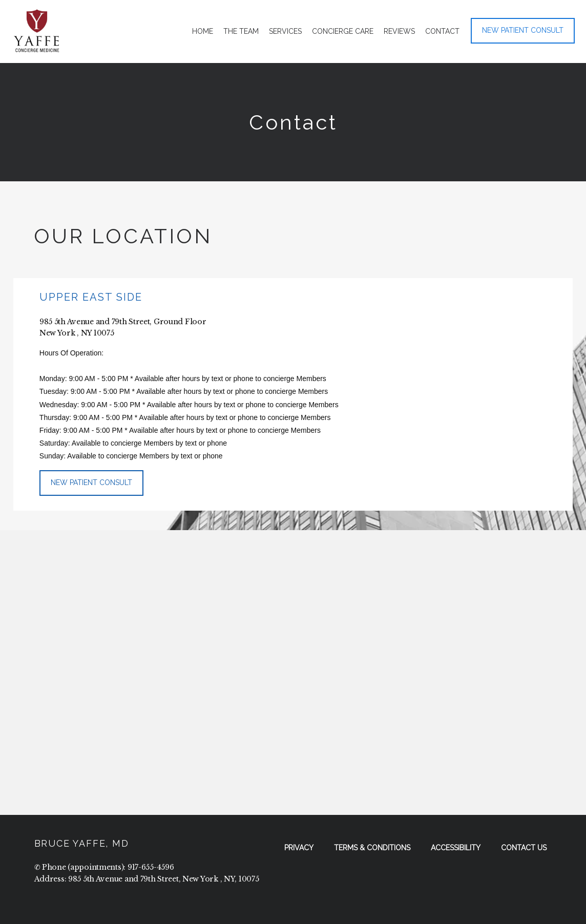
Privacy (299, 848)
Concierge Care (343, 31)
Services (285, 31)
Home (203, 31)
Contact (442, 31)
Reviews (399, 31)
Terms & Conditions (372, 848)
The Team (241, 31)
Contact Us (524, 848)
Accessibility (456, 848)
